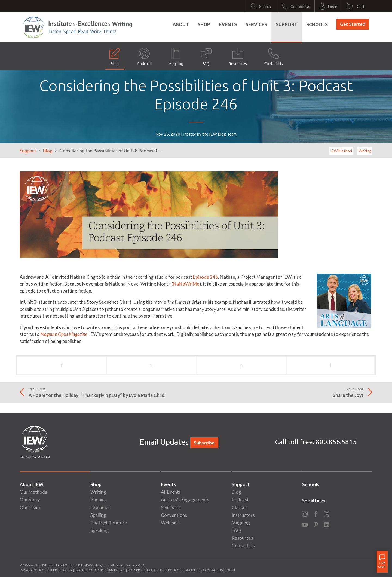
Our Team (30, 507)
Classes (240, 507)
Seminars (170, 507)
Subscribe (204, 443)
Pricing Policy (87, 570)
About (181, 24)
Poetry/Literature (109, 523)
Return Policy (113, 570)
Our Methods (33, 492)
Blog (115, 57)
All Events (171, 492)
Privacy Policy (32, 570)
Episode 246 (206, 277)
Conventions (174, 515)
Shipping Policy (59, 570)
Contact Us (274, 57)
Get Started (353, 24)
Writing (365, 151)
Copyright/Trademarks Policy (153, 570)
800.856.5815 (336, 442)
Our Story (30, 500)
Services (256, 24)
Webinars (171, 523)
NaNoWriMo (186, 284)
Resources (238, 57)
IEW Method (341, 151)
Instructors (243, 515)
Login (230, 570)
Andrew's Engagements (185, 500)
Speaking (100, 530)
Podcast (144, 57)
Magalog (176, 57)
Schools (317, 24)
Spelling (98, 515)
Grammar (100, 507)
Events (228, 24)
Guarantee (191, 570)
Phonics (98, 500)
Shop (204, 24)
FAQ (206, 57)
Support (287, 24)
